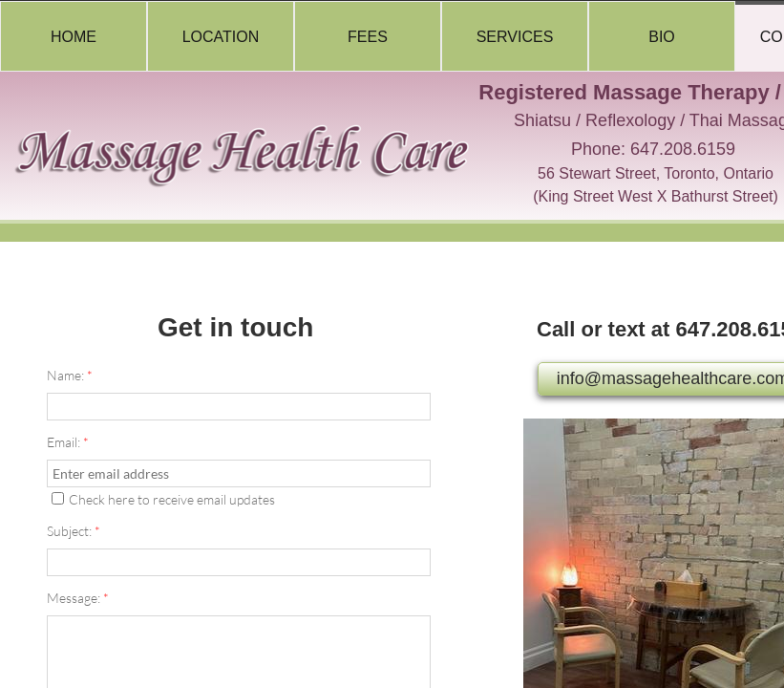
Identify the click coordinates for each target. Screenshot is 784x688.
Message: (78, 598)
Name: (70, 375)
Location (221, 37)
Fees (368, 37)
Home (74, 37)
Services (515, 37)
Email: (68, 442)
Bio (662, 37)
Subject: (74, 531)
